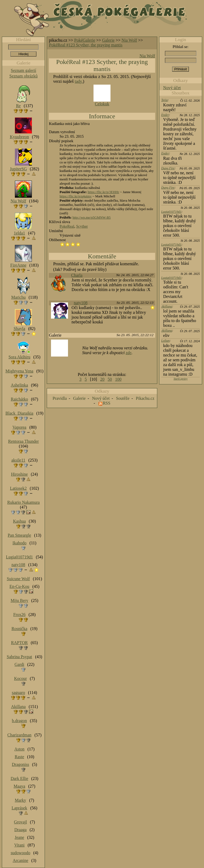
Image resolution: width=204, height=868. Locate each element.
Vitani (20, 845)
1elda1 (20, 233)
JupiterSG (18, 169)
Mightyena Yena (20, 371)
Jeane (19, 837)
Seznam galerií (24, 70)
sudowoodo (20, 853)
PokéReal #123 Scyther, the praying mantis (86, 45)
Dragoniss (21, 764)
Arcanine (21, 860)
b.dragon (19, 721)
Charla (77, 275)
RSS (107, 403)
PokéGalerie (85, 40)
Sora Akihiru (19, 357)
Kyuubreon (19, 137)
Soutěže (123, 398)
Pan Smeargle (19, 535)
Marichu (18, 297)
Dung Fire (168, 168)
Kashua (19, 521)
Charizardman (20, 735)
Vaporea (19, 427)
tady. (79, 81)
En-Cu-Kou (20, 586)
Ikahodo (19, 543)
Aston (19, 749)
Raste (19, 757)
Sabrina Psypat (19, 657)
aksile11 (18, 460)
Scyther (82, 226)
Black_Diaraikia (20, 413)
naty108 (81, 303)
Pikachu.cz (145, 398)
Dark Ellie (19, 778)
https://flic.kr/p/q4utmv (76, 196)
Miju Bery (19, 600)
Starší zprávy (180, 379)
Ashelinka (20, 385)
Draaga (20, 830)
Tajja (164, 100)
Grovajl (21, 822)
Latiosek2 (18, 488)
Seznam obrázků (23, 76)
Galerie (108, 40)
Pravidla (60, 398)
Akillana (167, 306)
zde (128, 353)
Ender (165, 115)
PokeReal (67, 226)
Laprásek (20, 808)
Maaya (19, 786)
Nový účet (172, 88)
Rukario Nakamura (23, 502)
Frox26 (19, 615)
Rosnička (19, 629)
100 (118, 379)
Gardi (19, 664)
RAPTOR (20, 643)
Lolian (165, 341)
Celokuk (102, 104)
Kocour (20, 678)
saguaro (18, 693)
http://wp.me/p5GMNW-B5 (92, 217)
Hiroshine (19, 474)
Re (18, 106)
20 (102, 379)
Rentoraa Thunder (24, 441)
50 (110, 379)
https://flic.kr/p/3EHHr (103, 192)
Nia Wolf (129, 40)
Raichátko (20, 399)
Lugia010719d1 (171, 212)
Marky (21, 800)
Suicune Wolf (18, 579)
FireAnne (18, 265)
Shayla (19, 329)
